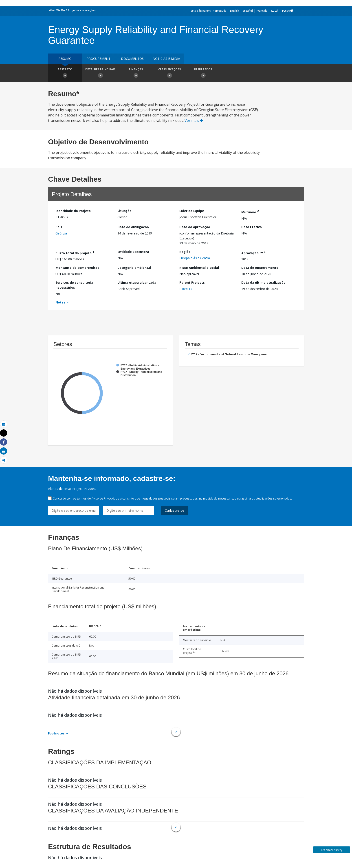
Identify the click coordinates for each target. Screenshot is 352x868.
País (59, 227)
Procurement (99, 59)
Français (262, 11)
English (235, 11)
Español (248, 11)
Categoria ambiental (134, 268)
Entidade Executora (133, 252)
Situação (124, 211)
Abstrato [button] (65, 74)
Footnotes (56, 733)
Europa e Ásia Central (195, 258)
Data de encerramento (260, 268)
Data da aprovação (195, 227)
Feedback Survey (332, 850)
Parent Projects (192, 282)
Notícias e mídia (166, 59)
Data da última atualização (263, 282)
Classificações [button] (169, 74)
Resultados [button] (203, 74)
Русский (288, 11)
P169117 (186, 289)
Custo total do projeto (75, 252)
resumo (65, 59)
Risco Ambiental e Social (199, 268)
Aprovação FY (253, 252)
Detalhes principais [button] (100, 74)
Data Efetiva (252, 227)
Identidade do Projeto (73, 211)
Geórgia (61, 233)
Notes (60, 302)
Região (185, 252)
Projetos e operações (82, 10)
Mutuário (250, 211)
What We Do (57, 10)
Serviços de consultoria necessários (74, 285)
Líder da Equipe (192, 211)
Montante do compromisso (77, 268)
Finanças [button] (136, 74)
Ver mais (194, 120)
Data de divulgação (133, 227)
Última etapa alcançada (137, 282)
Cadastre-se (175, 510)
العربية (275, 11)
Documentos (132, 59)
